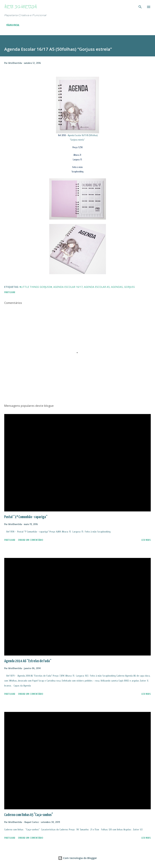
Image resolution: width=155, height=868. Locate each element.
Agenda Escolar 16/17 (68, 287)
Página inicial (13, 25)
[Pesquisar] (140, 6)
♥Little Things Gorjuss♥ (36, 287)
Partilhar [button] (10, 292)
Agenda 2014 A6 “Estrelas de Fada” (28, 661)
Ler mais (146, 540)
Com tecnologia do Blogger (77, 858)
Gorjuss (129, 287)
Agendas (117, 287)
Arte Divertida (21, 7)
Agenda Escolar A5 (97, 287)
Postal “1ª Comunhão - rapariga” (26, 517)
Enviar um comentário (31, 540)
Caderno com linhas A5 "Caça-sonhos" (29, 815)
